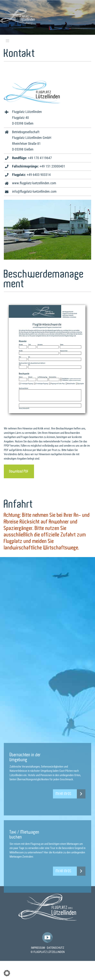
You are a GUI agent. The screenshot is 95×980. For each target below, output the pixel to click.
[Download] (19, 471)
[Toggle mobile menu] (8, 41)
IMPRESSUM (38, 948)
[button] (7, 973)
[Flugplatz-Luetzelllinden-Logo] (48, 895)
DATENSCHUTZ (56, 948)
